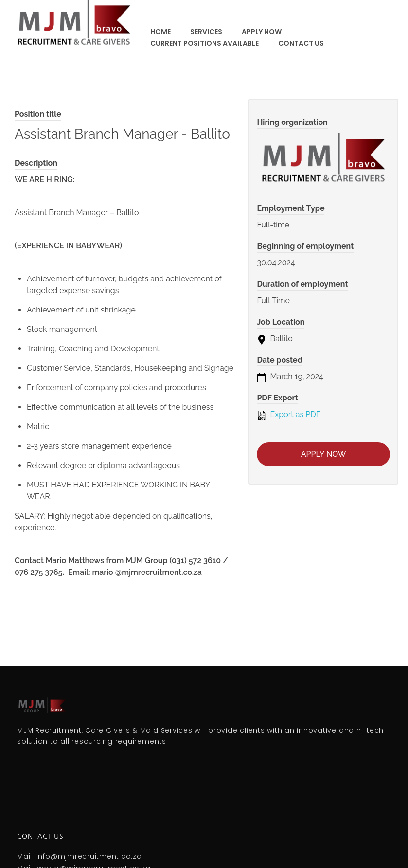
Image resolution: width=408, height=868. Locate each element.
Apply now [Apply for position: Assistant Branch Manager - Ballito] (324, 454)
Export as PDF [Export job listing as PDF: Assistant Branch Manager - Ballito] (289, 415)
